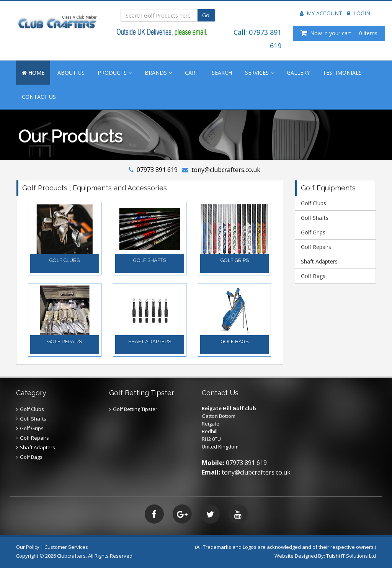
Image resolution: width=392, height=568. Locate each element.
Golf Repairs (316, 247)
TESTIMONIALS (342, 73)
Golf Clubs (314, 203)
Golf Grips (313, 232)
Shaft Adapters (319, 261)
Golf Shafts (315, 218)
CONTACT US (39, 97)
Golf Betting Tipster (135, 409)
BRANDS (158, 73)
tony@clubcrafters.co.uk (226, 170)
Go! (206, 15)
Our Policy (28, 547)
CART (192, 73)
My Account (321, 13)
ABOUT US (71, 73)
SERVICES (259, 73)
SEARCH (222, 73)
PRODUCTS (115, 73)
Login (359, 13)
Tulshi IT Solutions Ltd (351, 556)
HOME (33, 73)
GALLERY (298, 73)
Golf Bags (313, 276)
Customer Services (66, 547)
